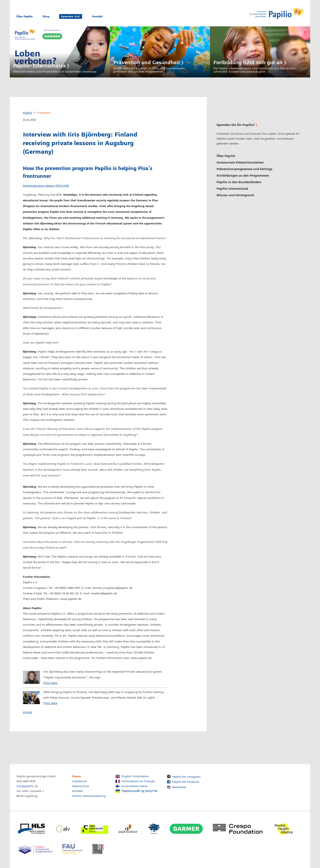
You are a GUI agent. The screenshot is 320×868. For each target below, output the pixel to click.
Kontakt (97, 16)
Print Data (50, 683)
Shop (46, 16)
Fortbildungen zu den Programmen (243, 176)
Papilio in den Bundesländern (239, 182)
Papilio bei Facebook (186, 782)
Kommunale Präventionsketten (240, 162)
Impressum (80, 781)
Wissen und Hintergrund (235, 195)
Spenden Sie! (71, 16)
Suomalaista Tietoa (134, 786)
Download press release (46, 186)
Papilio (27, 113)
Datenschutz (81, 786)
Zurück (28, 712)
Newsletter (179, 787)
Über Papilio (24, 16)
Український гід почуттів (139, 791)
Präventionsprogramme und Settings (244, 169)
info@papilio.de (27, 786)
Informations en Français (138, 781)
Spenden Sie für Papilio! (236, 125)
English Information (135, 776)
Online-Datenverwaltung (89, 796)
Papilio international (232, 189)
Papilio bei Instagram (186, 777)
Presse (76, 776)
